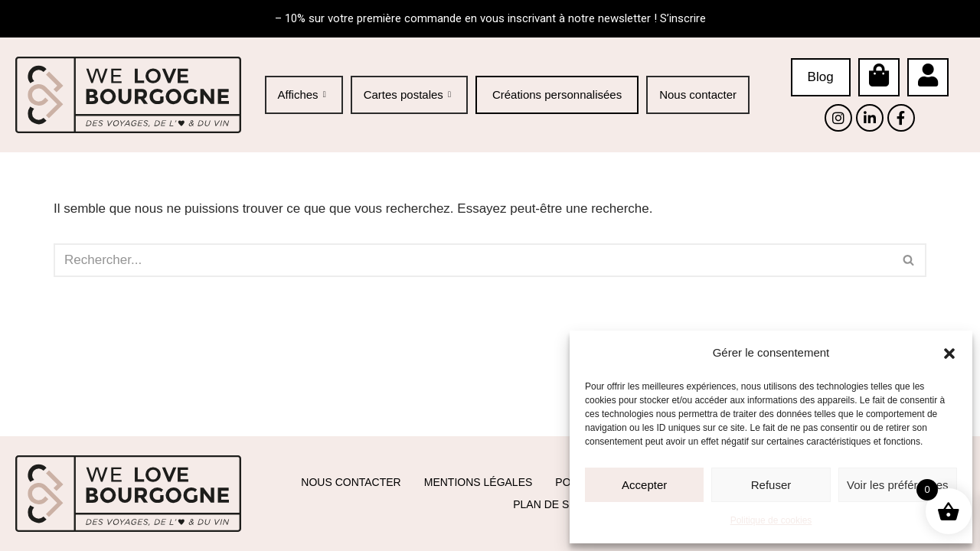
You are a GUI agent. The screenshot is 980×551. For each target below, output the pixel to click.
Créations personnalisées (557, 95)
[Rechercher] (473, 260)
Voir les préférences (898, 485)
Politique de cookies (771, 520)
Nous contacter (698, 94)
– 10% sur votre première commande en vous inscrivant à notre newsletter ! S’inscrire (490, 18)
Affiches (304, 94)
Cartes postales (409, 94)
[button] (949, 354)
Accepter (644, 485)
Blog (821, 77)
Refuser (771, 485)
